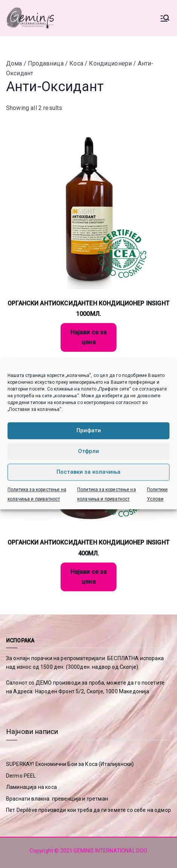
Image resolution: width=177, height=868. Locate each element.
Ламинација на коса (31, 787)
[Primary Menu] (165, 18)
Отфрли (88, 451)
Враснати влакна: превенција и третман (57, 799)
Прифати (89, 430)
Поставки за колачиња (88, 472)
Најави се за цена (89, 337)
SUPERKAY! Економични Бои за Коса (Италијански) (70, 764)
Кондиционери (110, 63)
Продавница (46, 63)
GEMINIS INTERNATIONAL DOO (110, 851)
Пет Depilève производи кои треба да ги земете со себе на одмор (88, 810)
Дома (14, 63)
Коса (76, 63)
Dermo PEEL (21, 776)
